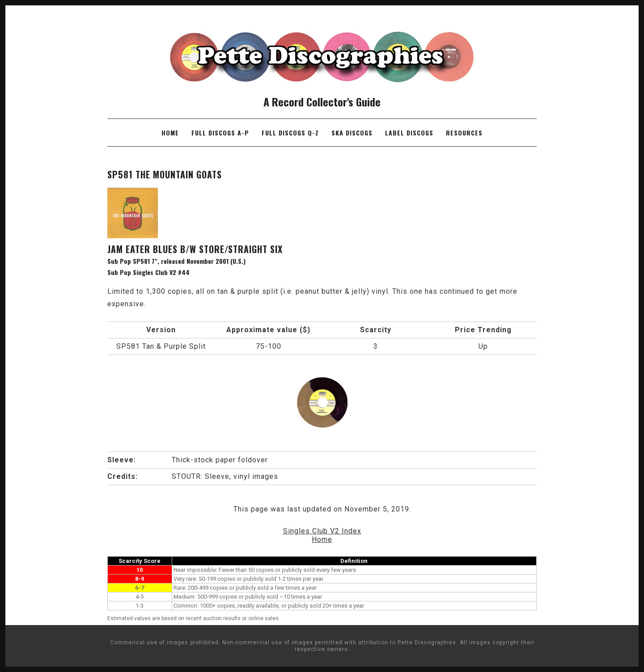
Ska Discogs (352, 133)
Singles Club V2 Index (322, 531)
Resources (464, 133)
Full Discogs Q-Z (290, 133)
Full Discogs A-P (220, 133)
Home (170, 133)
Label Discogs (409, 133)
